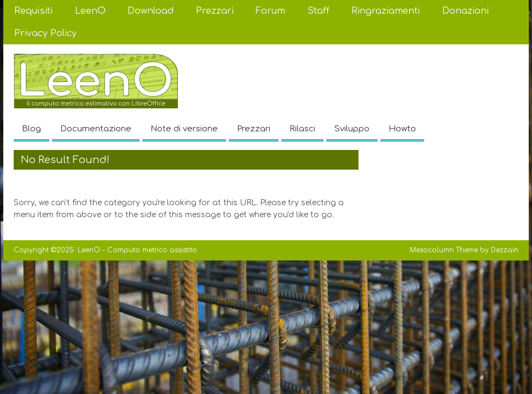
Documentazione (96, 129)
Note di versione (184, 129)
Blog (31, 129)
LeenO (90, 11)
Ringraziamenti (386, 11)
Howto (402, 129)
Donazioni (465, 11)
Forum (270, 11)
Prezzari (215, 11)
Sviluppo (352, 129)
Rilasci (302, 129)
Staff (319, 11)
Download (151, 11)
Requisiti (33, 11)
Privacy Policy (45, 33)
